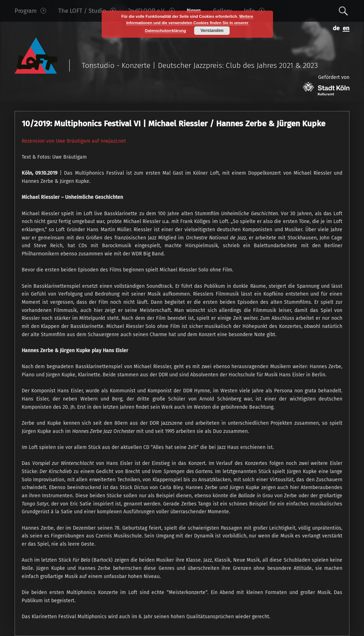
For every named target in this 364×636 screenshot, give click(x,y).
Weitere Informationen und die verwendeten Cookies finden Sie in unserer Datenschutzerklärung (190, 23)
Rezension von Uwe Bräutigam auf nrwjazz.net (74, 141)
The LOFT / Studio (87, 11)
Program (30, 11)
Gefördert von (326, 85)
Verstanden (212, 31)
